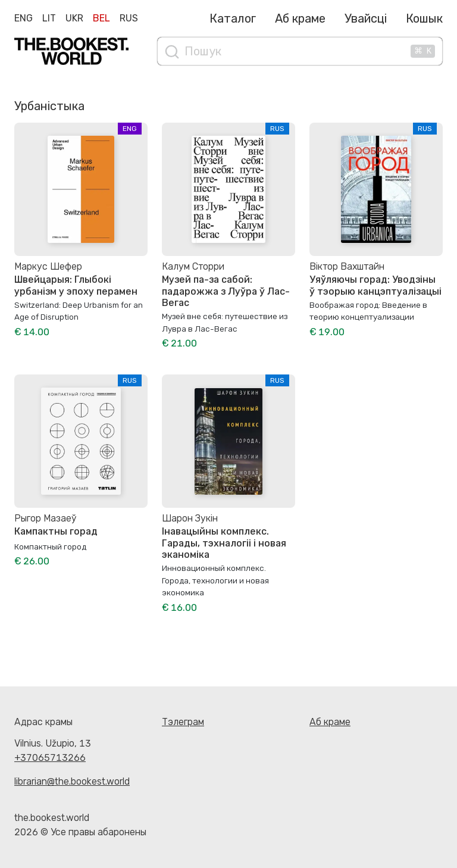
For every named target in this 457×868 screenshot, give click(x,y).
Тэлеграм (183, 722)
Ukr (74, 18)
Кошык (424, 18)
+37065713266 (50, 758)
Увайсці (366, 18)
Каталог (233, 18)
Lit (49, 18)
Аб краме (300, 18)
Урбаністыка (49, 106)
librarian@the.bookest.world (72, 781)
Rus (129, 18)
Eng (24, 18)
